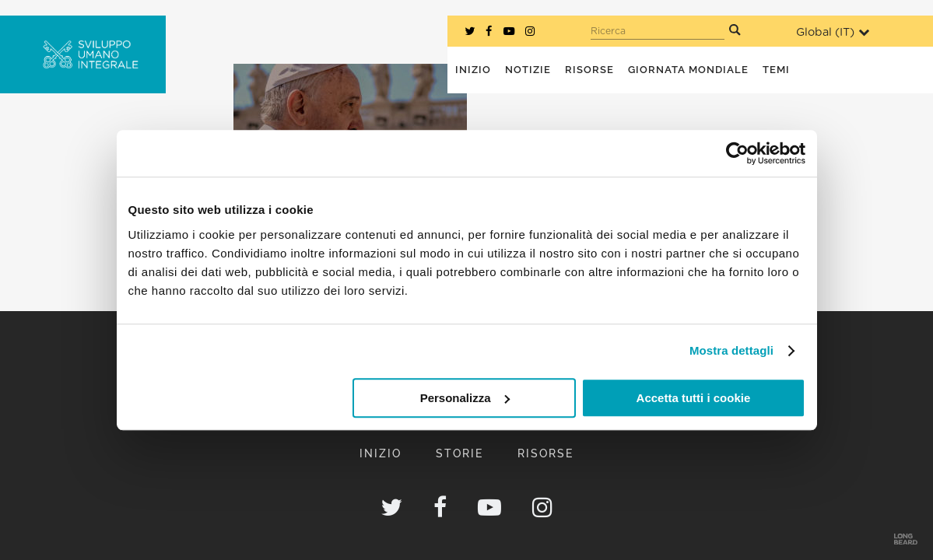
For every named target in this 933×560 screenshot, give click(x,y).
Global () (833, 32)
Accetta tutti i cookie (694, 398)
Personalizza (465, 398)
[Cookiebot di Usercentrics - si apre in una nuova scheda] (737, 153)
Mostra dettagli (731, 350)
